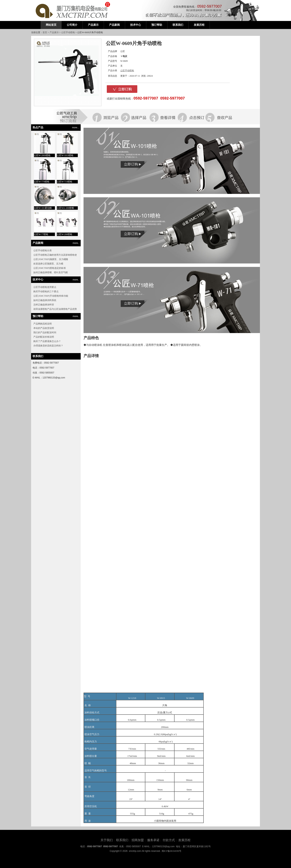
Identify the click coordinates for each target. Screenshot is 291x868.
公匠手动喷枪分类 (43, 251)
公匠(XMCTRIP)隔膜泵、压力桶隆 (51, 259)
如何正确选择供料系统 (45, 300)
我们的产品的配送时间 (45, 332)
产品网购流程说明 (43, 324)
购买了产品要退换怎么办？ (47, 341)
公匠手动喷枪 (68, 32)
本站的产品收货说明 (44, 328)
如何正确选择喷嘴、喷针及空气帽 (51, 272)
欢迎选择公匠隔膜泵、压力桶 (48, 264)
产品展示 (54, 32)
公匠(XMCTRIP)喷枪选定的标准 (49, 268)
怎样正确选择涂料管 (44, 305)
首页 (45, 32)
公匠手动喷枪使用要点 (45, 287)
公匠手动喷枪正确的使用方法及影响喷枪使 (55, 255)
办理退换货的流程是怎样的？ (48, 346)
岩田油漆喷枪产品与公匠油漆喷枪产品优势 (55, 309)
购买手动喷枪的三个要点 (46, 291)
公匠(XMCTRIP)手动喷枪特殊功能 (51, 296)
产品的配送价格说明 (44, 337)
